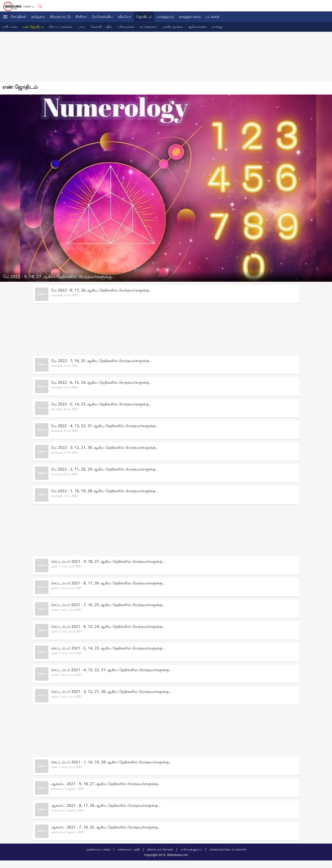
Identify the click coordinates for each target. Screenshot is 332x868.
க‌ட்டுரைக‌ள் (148, 27)
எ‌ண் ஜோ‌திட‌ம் (33, 27)
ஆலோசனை (197, 27)
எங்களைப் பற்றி (129, 849)
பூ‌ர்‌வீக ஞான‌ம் (172, 27)
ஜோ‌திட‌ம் (144, 16)
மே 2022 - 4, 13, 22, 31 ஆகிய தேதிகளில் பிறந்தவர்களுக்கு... (105, 426)
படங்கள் (213, 16)
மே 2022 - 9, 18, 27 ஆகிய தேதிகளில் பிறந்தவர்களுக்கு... (59, 276)
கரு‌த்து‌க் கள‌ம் (190, 16)
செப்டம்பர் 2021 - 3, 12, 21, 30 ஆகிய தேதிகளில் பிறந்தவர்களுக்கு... (111, 691)
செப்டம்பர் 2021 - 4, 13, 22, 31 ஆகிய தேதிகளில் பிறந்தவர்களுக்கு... (111, 670)
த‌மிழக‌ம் (38, 16)
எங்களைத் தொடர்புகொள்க (228, 849)
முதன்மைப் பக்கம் (98, 849)
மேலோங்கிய (102, 16)
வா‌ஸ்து (217, 27)
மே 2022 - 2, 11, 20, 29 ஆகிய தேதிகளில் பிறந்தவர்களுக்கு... (105, 469)
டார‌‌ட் (82, 27)
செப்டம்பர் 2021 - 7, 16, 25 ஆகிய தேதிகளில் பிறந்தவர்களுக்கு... (108, 605)
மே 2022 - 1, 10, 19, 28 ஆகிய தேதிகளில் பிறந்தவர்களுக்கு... (105, 491)
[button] (5, 17)
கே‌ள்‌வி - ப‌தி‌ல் (101, 27)
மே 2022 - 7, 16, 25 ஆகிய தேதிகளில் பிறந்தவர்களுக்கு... (101, 361)
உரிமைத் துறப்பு (191, 849)
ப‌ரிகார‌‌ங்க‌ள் (126, 27)
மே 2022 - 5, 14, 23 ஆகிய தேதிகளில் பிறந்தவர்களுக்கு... (101, 404)
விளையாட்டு (60, 16)
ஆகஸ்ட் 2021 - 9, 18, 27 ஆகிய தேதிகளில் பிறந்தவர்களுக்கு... (106, 784)
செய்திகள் (18, 16)
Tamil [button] (27, 6)
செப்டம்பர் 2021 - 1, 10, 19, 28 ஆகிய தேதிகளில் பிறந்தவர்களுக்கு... (111, 762)
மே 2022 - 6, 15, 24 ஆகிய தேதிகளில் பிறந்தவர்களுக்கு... (101, 382)
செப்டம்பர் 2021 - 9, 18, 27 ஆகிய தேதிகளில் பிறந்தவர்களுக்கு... (108, 561)
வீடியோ (124, 16)
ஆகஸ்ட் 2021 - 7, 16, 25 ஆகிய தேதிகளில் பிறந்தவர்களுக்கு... (106, 827)
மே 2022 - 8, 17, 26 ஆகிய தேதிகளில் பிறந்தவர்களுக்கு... (101, 290)
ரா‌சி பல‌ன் (10, 27)
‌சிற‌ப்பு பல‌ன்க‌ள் (61, 27)
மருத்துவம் (165, 16)
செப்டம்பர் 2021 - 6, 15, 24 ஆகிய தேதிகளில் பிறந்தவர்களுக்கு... (108, 626)
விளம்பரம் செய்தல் (160, 849)
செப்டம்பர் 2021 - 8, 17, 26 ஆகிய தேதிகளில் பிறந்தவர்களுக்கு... (108, 583)
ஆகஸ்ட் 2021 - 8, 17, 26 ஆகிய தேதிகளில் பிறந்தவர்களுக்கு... (106, 805)
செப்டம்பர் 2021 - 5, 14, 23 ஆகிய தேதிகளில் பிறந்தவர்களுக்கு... (108, 648)
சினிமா (81, 16)
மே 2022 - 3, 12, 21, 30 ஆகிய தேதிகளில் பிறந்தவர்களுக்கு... (105, 447)
